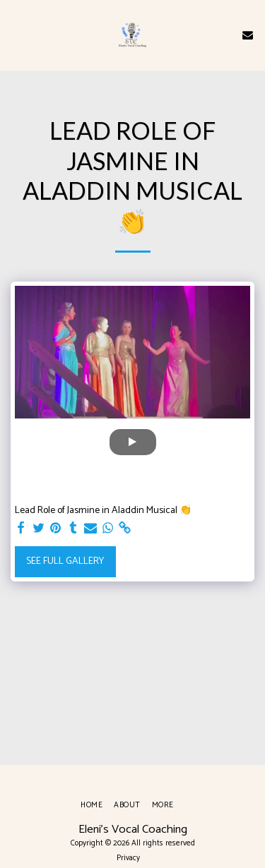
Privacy (128, 858)
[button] (16, 34)
